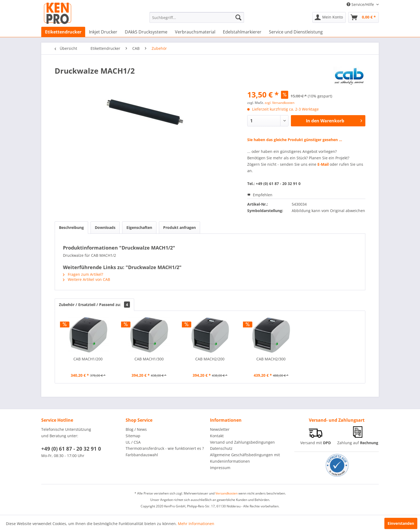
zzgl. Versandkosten (280, 103)
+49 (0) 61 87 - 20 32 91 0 (71, 449)
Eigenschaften (139, 227)
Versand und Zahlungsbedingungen (242, 442)
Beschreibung (71, 227)
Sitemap (133, 436)
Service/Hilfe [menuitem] (361, 4)
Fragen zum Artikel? (83, 274)
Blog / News (136, 429)
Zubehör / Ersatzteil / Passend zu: (94, 305)
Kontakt (217, 436)
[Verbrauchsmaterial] (195, 32)
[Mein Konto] (329, 17)
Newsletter (220, 429)
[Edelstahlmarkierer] (242, 32)
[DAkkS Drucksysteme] (146, 32)
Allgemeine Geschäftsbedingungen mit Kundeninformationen (245, 458)
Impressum (220, 468)
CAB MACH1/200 (88, 359)
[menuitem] (197, 17)
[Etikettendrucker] (63, 32)
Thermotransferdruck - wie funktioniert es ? (165, 448)
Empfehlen (260, 195)
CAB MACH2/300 (271, 359)
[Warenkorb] (363, 17)
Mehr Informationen (196, 524)
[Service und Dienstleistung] (296, 32)
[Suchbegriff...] (197, 17)
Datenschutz (221, 448)
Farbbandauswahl (142, 455)
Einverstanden (401, 523)
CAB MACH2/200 (210, 359)
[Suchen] (238, 17)
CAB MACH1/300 (149, 359)
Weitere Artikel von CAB (87, 279)
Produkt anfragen (179, 227)
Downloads (105, 227)
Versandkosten (226, 493)
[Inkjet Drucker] (103, 32)
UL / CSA (133, 442)
